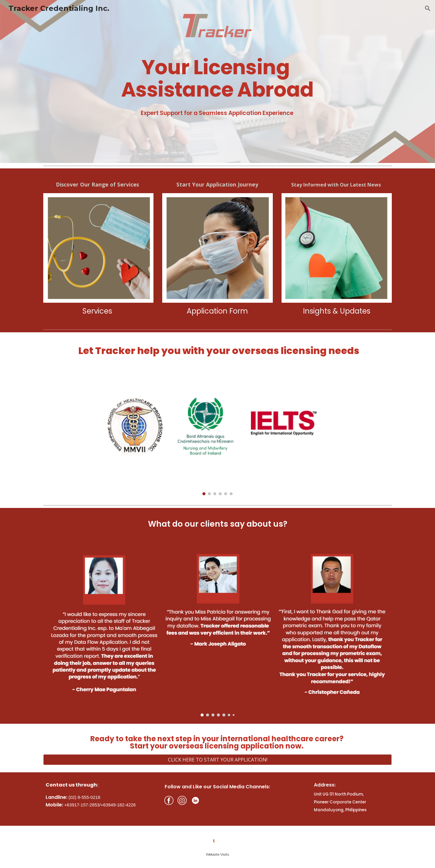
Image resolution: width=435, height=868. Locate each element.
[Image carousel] (217, 436)
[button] (428, 8)
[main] (217, 72)
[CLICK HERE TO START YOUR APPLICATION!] (217, 760)
